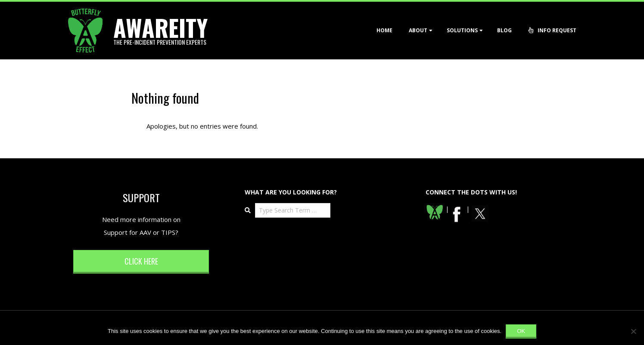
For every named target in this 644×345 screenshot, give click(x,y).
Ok (521, 331)
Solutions (462, 30)
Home (384, 30)
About (418, 30)
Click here (141, 261)
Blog (504, 30)
